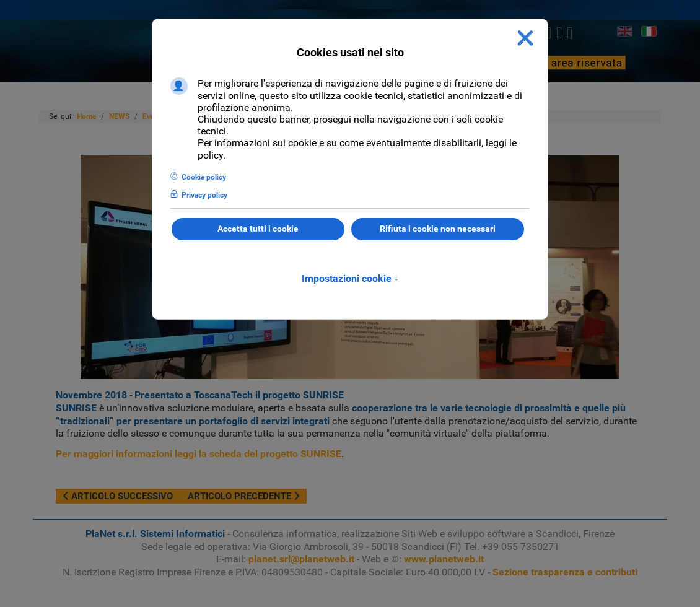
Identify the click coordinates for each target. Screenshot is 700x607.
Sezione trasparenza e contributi (565, 572)
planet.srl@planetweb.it (301, 559)
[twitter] (549, 33)
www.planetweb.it (444, 559)
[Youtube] (570, 33)
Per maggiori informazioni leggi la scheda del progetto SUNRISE (199, 454)
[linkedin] (559, 33)
